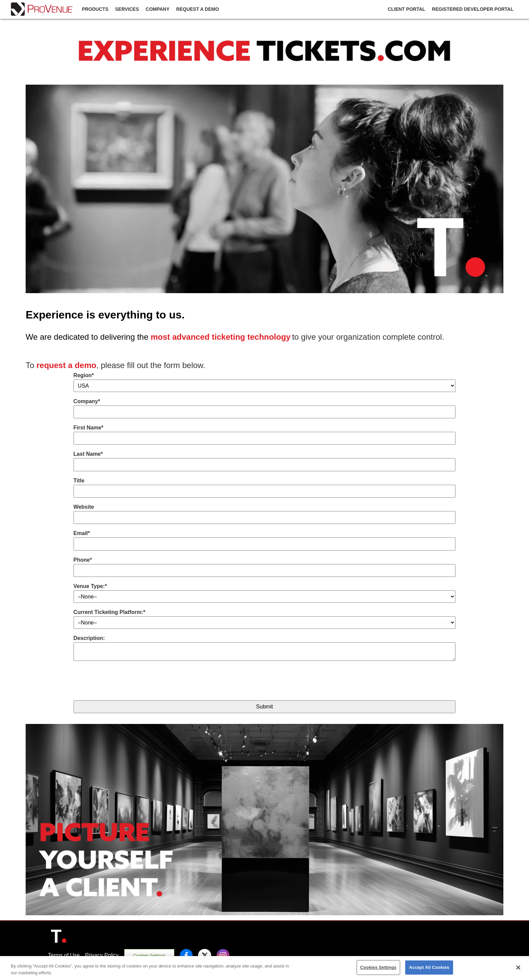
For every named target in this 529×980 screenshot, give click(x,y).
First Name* (89, 428)
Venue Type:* (90, 586)
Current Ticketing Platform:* (109, 612)
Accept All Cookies (429, 967)
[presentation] (125, 682)
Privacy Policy (102, 955)
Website (84, 507)
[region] (264, 968)
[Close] (518, 968)
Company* (87, 401)
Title (79, 481)
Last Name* (88, 454)
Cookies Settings (149, 956)
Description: (89, 638)
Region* (84, 375)
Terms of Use (64, 955)
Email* (82, 533)
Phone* (83, 560)
